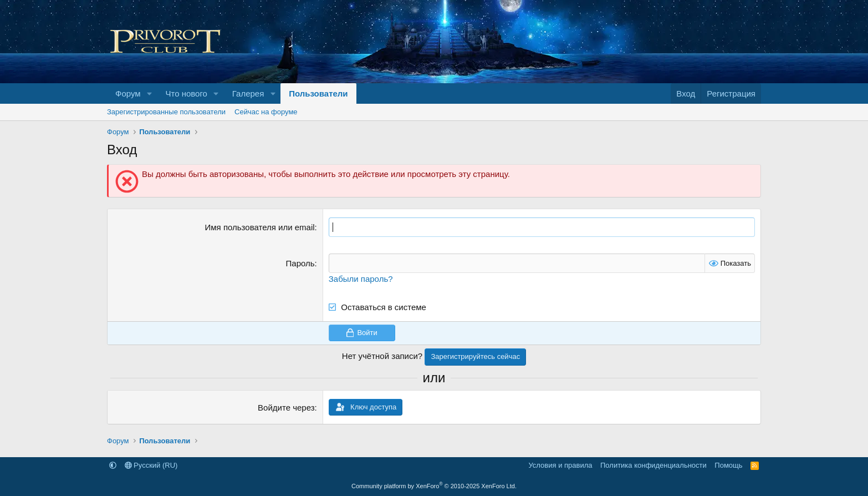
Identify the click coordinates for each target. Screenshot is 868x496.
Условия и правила (560, 465)
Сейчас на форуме (266, 112)
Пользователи (318, 93)
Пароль (300, 263)
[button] (149, 93)
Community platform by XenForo (434, 486)
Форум (128, 93)
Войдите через (286, 408)
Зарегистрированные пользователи (166, 112)
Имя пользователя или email (260, 227)
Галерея (248, 93)
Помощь (728, 465)
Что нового (186, 93)
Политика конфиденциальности (653, 465)
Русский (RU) (151, 465)
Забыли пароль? (361, 279)
